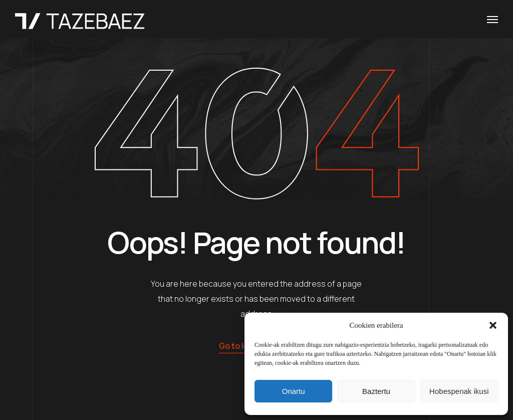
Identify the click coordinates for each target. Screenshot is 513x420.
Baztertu (376, 391)
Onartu (294, 391)
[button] (493, 325)
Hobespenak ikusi (459, 391)
